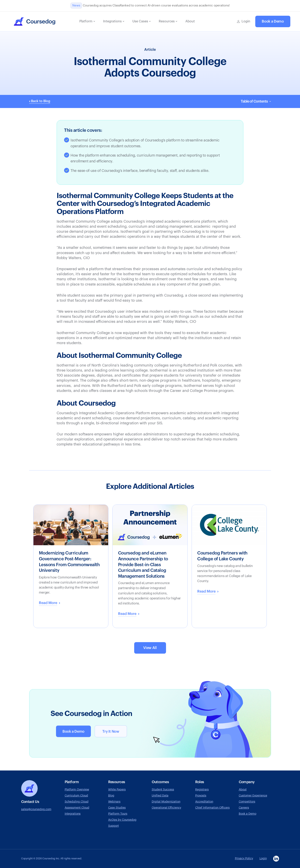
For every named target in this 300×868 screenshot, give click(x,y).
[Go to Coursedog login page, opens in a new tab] (244, 21)
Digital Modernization (166, 802)
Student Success (163, 790)
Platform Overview (77, 790)
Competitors (247, 802)
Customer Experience (253, 796)
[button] (87, 21)
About (243, 790)
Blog (111, 796)
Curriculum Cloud (76, 796)
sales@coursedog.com (36, 809)
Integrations (73, 814)
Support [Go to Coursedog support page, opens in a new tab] (114, 826)
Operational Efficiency (166, 808)
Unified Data (160, 796)
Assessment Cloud (77, 808)
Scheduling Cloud (77, 802)
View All (150, 648)
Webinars (114, 802)
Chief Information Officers (212, 808)
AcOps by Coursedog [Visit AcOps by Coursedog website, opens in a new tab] (122, 820)
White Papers (117, 790)
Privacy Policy (244, 859)
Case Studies (117, 808)
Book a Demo (273, 21)
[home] (35, 21)
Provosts (201, 796)
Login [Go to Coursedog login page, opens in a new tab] (263, 859)
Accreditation (204, 802)
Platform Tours (118, 814)
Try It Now (111, 732)
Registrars (202, 790)
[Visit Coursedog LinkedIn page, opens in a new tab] (276, 859)
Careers (244, 808)
